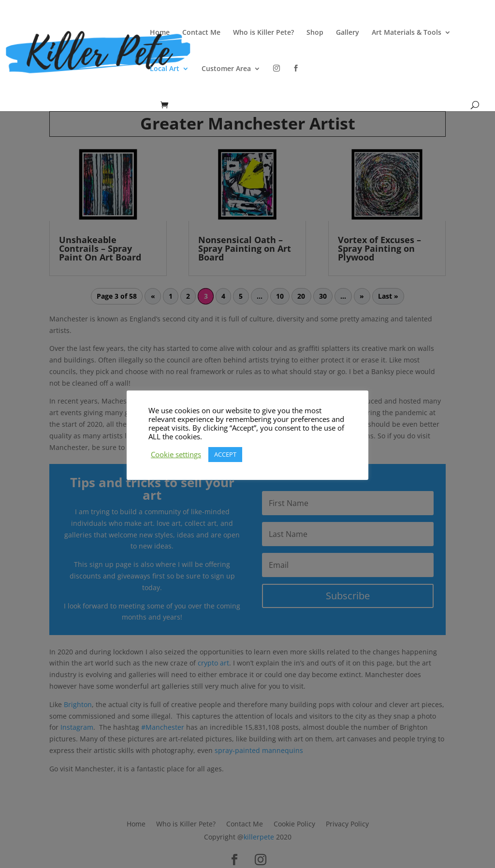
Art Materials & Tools (407, 33)
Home (160, 33)
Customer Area (226, 69)
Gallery (348, 33)
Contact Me (201, 33)
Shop (315, 33)
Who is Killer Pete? (263, 33)
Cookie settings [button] (176, 454)
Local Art (165, 69)
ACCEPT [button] (225, 454)
